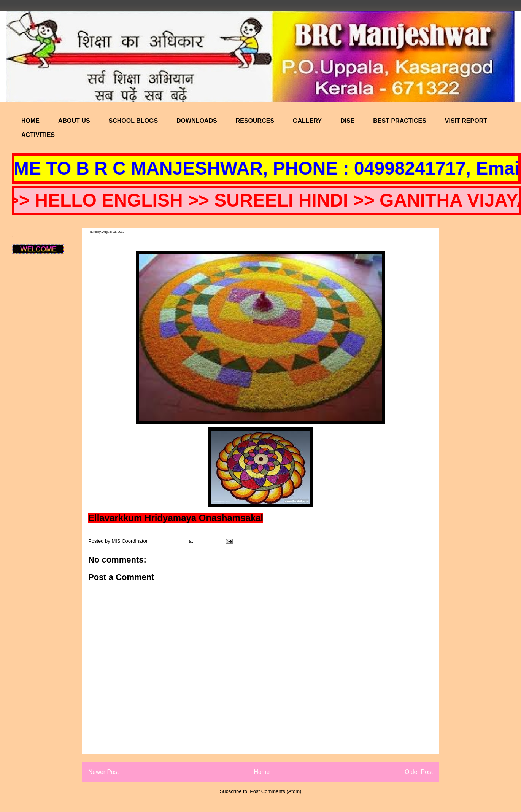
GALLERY (307, 121)
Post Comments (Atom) (276, 791)
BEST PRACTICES (400, 121)
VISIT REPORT (466, 121)
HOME (30, 121)
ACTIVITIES (38, 135)
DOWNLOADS (197, 121)
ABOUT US (74, 121)
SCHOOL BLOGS (133, 121)
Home (262, 772)
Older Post (419, 772)
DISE (347, 121)
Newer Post (104, 772)
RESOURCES (255, 121)
